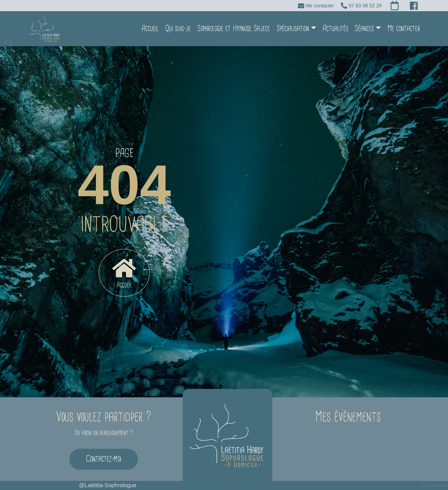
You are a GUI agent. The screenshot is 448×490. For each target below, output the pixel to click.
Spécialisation (293, 29)
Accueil (150, 29)
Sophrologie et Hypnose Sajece (234, 29)
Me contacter (404, 29)
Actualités (335, 29)
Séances (364, 29)
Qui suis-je (178, 29)
